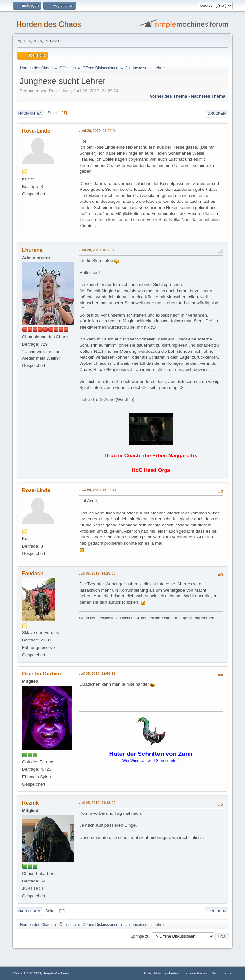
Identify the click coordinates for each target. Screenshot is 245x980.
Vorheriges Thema (168, 96)
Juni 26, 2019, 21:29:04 (98, 131)
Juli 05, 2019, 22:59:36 (97, 674)
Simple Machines (56, 973)
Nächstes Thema (208, 96)
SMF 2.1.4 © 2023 (27, 973)
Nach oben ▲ (222, 973)
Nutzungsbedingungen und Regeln (181, 973)
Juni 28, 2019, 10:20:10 (98, 250)
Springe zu (140, 936)
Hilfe (148, 973)
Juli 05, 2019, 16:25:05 (97, 573)
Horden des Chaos (49, 24)
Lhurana (32, 250)
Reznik (31, 803)
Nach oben (29, 911)
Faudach (33, 574)
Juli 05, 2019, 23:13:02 (97, 803)
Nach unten (30, 113)
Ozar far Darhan (42, 674)
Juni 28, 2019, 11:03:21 (98, 490)
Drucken (217, 113)
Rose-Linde (36, 131)
